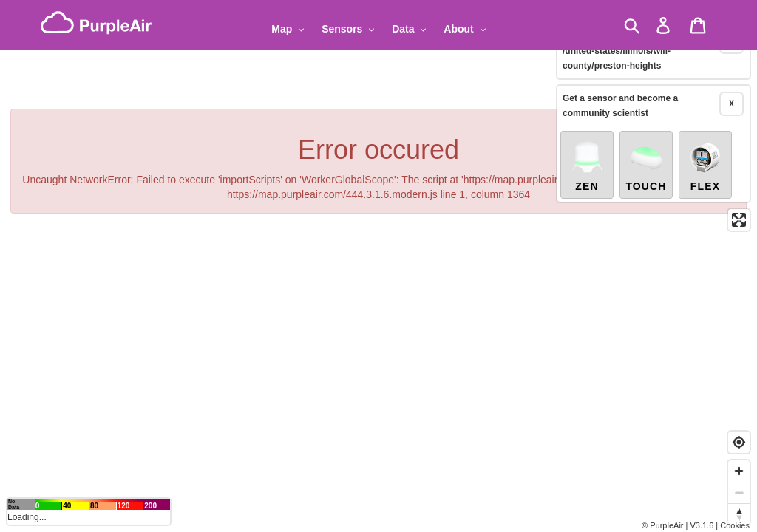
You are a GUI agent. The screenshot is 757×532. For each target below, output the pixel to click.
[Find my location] (739, 442)
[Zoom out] (739, 492)
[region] (378, 266)
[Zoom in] (739, 471)
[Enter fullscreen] (739, 204)
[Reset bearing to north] (739, 514)
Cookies (735, 525)
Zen (587, 149)
